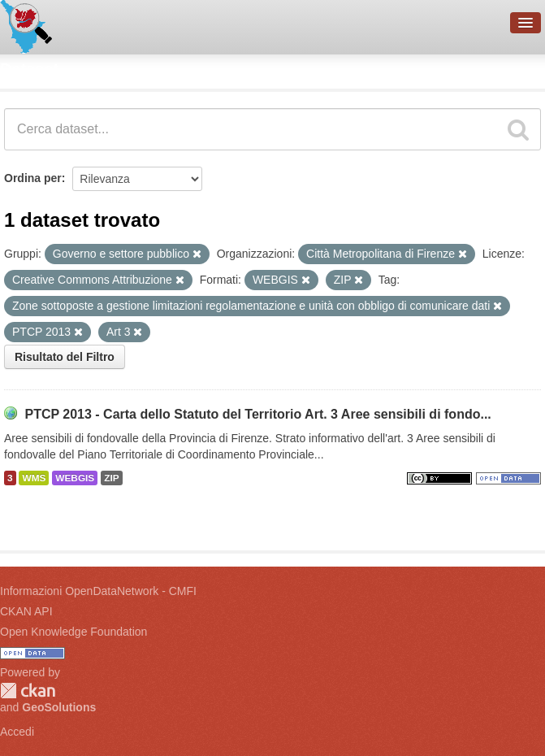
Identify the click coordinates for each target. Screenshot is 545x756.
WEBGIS (75, 478)
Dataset (29, 69)
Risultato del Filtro (65, 357)
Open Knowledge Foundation (74, 632)
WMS (34, 478)
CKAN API (26, 611)
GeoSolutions (59, 707)
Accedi (17, 732)
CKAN (28, 691)
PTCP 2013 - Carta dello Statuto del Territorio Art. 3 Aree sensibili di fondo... (257, 414)
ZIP (111, 478)
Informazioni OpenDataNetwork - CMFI (98, 591)
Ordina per (33, 178)
